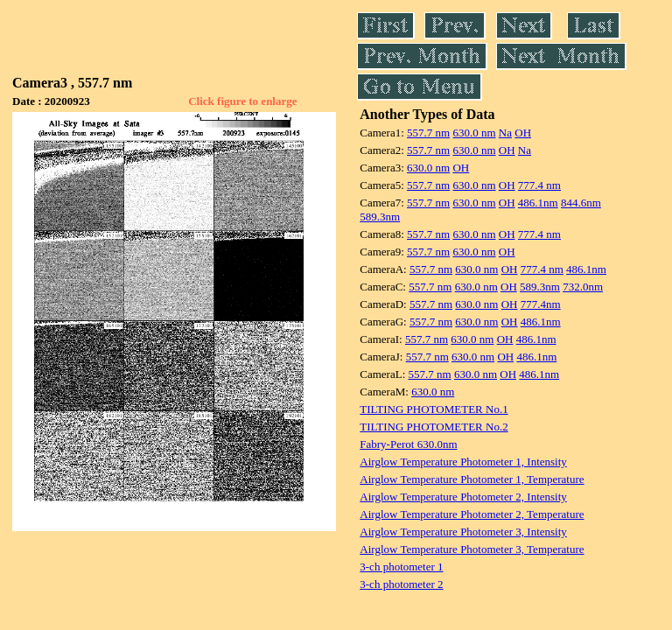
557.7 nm (428, 133)
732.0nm (583, 287)
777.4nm (541, 304)
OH (523, 133)
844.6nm (581, 203)
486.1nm (538, 203)
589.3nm (380, 217)
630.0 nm (474, 133)
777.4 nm (539, 185)
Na (505, 133)
